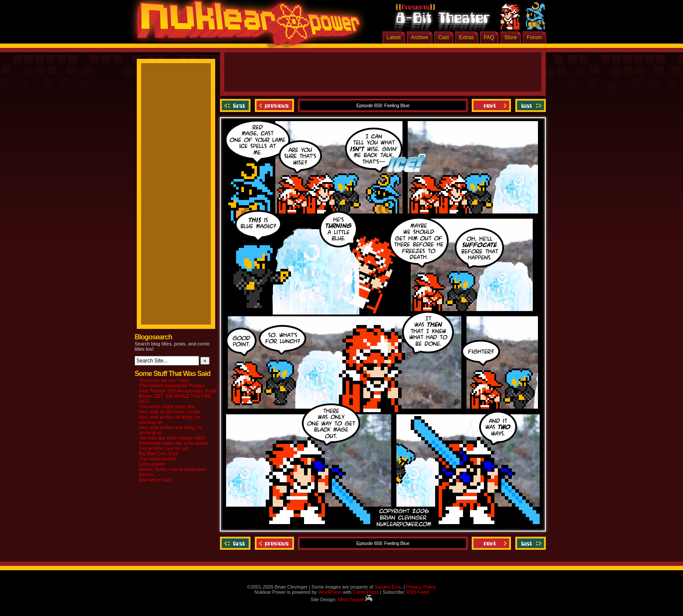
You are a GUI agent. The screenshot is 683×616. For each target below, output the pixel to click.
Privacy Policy (421, 587)
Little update (152, 464)
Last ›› (529, 105)
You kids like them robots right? (172, 438)
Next (491, 105)
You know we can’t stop (164, 380)
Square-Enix (388, 587)
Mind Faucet (355, 599)
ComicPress (366, 592)
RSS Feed (418, 592)
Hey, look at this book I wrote (169, 412)
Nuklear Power (246, 26)
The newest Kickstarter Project (171, 386)
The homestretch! (158, 459)
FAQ (489, 37)
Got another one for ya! (164, 448)
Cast (444, 37)
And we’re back (155, 480)
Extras (467, 37)
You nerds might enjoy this (167, 406)
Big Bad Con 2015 (158, 454)
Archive (419, 37)
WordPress (330, 592)
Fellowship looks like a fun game (173, 443)
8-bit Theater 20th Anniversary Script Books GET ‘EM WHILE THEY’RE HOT (178, 396)
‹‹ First (236, 105)
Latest (394, 37)
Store (511, 37)
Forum (534, 37)
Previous (274, 105)
